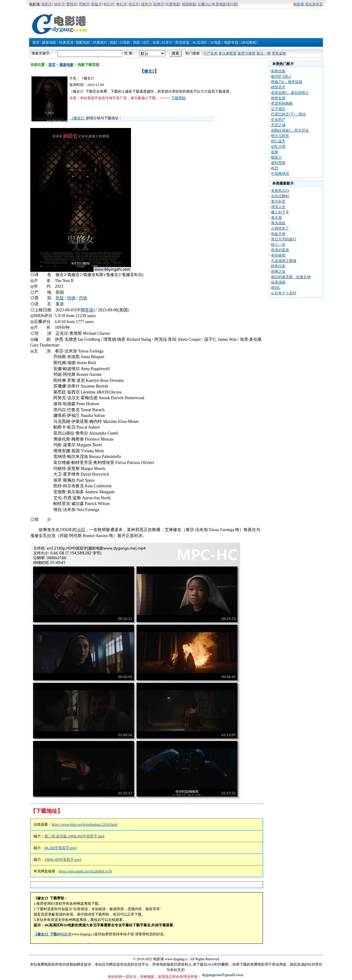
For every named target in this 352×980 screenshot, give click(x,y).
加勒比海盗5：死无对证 (290, 130)
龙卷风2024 (280, 191)
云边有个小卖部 (284, 293)
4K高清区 (200, 43)
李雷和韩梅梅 (282, 103)
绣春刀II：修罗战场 (287, 82)
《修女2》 (78, 118)
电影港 (66, 934)
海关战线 (278, 223)
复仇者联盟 (228, 53)
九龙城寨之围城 (284, 261)
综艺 (146, 43)
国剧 (113, 43)
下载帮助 (178, 98)
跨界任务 (278, 266)
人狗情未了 (280, 228)
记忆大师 (278, 147)
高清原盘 (182, 43)
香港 (89, 310)
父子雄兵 (278, 109)
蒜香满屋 (278, 282)
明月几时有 (280, 136)
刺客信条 (278, 71)
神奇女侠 (278, 98)
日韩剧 (125, 43)
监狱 (275, 152)
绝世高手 (278, 87)
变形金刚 (279, 53)
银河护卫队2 (281, 76)
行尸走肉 (210, 53)
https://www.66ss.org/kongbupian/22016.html (85, 824)
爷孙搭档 (278, 255)
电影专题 (231, 43)
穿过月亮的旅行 (284, 239)
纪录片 (167, 43)
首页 (36, 43)
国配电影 (83, 43)
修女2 (149, 71)
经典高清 (66, 43)
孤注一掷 (264, 53)
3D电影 (216, 43)
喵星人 (276, 157)
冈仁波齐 (278, 141)
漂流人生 (278, 207)
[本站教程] (249, 43)
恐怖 (83, 298)
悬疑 (60, 298)
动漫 (156, 43)
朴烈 (275, 168)
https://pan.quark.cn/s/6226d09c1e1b (85, 871)
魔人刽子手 (280, 212)
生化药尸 (278, 120)
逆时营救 (278, 163)
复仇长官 (278, 201)
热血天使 (278, 234)
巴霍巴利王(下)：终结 (288, 114)
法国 (81, 530)
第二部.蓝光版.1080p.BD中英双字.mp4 (74, 836)
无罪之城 (278, 125)
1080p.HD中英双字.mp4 (63, 860)
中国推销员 (280, 174)
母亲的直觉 (280, 250)
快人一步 (278, 245)
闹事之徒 (278, 272)
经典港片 (100, 43)
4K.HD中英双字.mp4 (60, 848)
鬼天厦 (276, 218)
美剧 (136, 43)
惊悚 (71, 298)
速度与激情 (246, 53)
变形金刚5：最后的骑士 (290, 93)
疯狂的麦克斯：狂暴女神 (291, 277)
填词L (276, 288)
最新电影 (49, 43)
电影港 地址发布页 (308, 4)
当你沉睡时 (280, 196)
